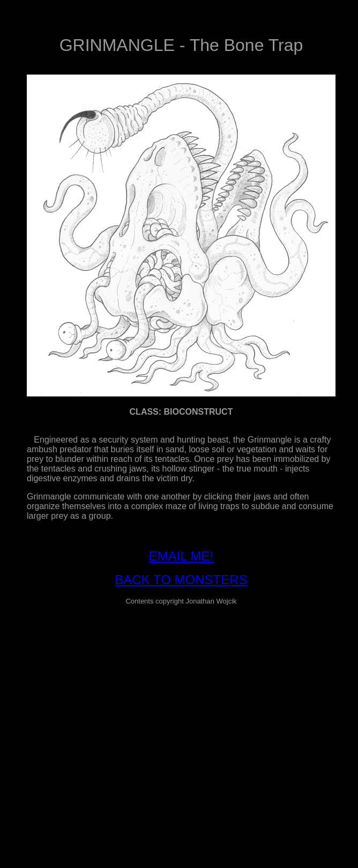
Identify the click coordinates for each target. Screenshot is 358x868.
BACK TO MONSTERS (181, 580)
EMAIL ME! (181, 556)
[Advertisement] (100, 715)
